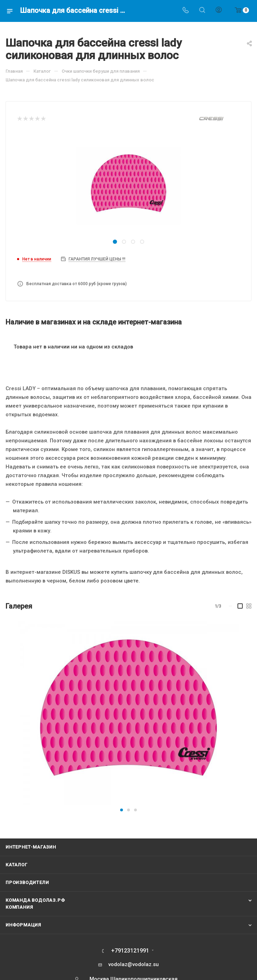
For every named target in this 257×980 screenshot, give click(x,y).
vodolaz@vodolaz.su (134, 964)
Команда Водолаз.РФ (35, 900)
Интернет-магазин (31, 847)
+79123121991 (130, 951)
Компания (19, 907)
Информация (23, 925)
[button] (122, 810)
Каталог (17, 865)
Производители (27, 882)
